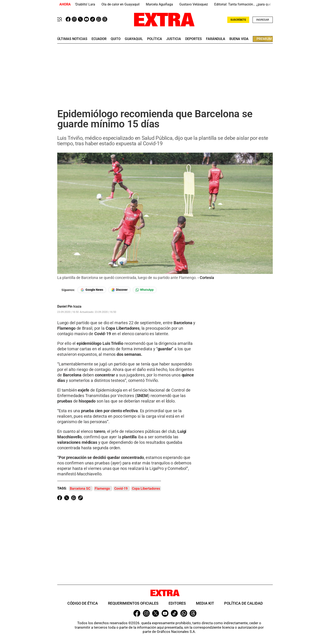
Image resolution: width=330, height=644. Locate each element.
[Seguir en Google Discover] (119, 290)
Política (155, 39)
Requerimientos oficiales (133, 603)
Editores (177, 603)
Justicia (174, 39)
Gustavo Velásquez (194, 4)
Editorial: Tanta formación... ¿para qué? (244, 4)
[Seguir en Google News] (92, 290)
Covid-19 (121, 489)
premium (264, 39)
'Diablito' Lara (85, 4)
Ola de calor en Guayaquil (120, 4)
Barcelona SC (80, 489)
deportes (194, 39)
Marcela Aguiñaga (159, 4)
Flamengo (102, 489)
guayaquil (134, 39)
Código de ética (83, 603)
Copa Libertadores (146, 489)
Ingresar (263, 20)
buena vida (239, 39)
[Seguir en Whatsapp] (145, 290)
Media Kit (205, 603)
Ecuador (99, 39)
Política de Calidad (244, 603)
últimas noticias (72, 39)
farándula (216, 39)
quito (116, 39)
